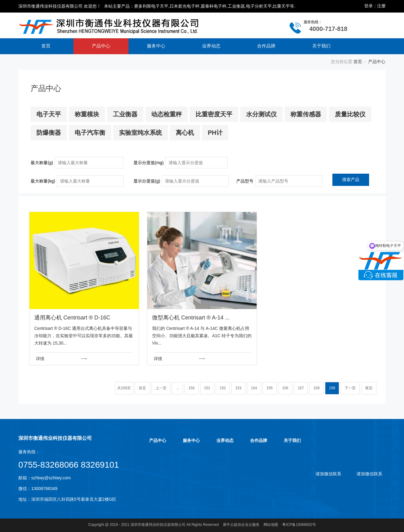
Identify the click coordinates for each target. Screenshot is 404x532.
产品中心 (101, 46)
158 (316, 388)
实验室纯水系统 (140, 133)
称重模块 (87, 114)
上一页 (161, 388)
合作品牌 (266, 46)
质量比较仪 (350, 114)
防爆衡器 (49, 133)
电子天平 (49, 114)
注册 (381, 6)
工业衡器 (125, 114)
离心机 (185, 133)
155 (270, 388)
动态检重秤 (166, 114)
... (178, 388)
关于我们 (321, 46)
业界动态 (211, 46)
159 (332, 388)
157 (301, 388)
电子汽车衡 (90, 133)
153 (238, 388)
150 (192, 388)
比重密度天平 (214, 114)
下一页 (350, 388)
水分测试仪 (261, 114)
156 (285, 388)
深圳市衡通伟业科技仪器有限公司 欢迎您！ (60, 6)
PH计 (215, 133)
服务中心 (156, 46)
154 (254, 388)
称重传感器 (306, 114)
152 (223, 388)
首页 (46, 46)
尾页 (369, 388)
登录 (368, 6)
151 (207, 388)
